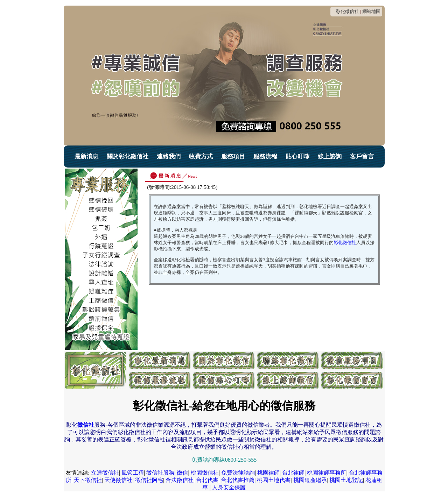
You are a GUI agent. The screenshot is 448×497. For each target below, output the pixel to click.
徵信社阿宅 (149, 480)
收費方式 (201, 157)
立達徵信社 (105, 473)
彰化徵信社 (347, 11)
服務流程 (265, 157)
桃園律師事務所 (327, 473)
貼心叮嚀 (297, 157)
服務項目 (233, 157)
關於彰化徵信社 (128, 157)
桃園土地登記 (346, 480)
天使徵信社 (118, 480)
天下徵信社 (88, 480)
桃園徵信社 (205, 473)
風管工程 (133, 473)
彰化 (345, 243)
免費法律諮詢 (238, 473)
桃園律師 (268, 473)
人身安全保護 (229, 487)
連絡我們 (169, 157)
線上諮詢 (330, 157)
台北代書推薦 (238, 480)
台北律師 (293, 473)
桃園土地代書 (274, 480)
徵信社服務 (160, 473)
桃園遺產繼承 (310, 480)
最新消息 (86, 157)
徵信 (182, 473)
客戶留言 (362, 157)
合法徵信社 (180, 480)
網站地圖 (371, 11)
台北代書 (207, 480)
